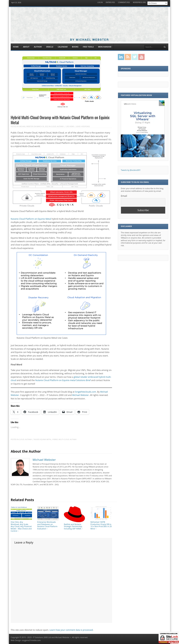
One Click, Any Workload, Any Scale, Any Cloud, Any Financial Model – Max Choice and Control (21, 525)
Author (38, 47)
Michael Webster (26, 126)
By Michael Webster (89, 40)
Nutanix (60, 126)
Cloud (53, 126)
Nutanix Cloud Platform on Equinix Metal (31, 219)
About (26, 47)
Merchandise (105, 47)
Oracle (50, 47)
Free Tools (88, 47)
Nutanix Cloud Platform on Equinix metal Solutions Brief (63, 380)
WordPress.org (139, 3)
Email (124, 196)
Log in (100, 3)
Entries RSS (110, 3)
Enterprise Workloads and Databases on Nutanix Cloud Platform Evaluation (48, 524)
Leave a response (83, 126)
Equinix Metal (46, 439)
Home (16, 47)
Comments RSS (124, 3)
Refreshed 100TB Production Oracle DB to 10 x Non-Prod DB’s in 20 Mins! (101, 524)
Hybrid (55, 439)
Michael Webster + (63, 637)
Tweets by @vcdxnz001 (131, 170)
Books (75, 47)
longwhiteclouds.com (85, 392)
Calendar (63, 47)
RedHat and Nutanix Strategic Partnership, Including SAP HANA (74, 525)
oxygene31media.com (31, 640)
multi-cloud (64, 439)
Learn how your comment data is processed (71, 630)
